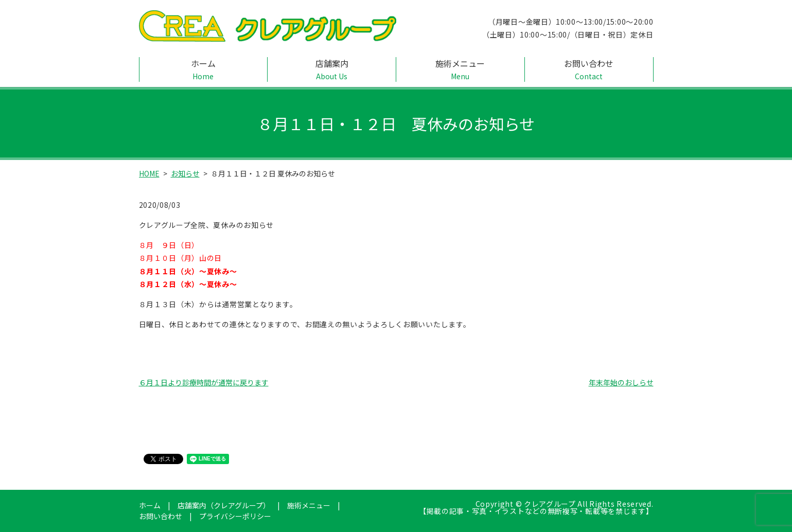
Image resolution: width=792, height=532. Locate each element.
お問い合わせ (589, 69)
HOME (149, 173)
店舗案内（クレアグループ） (224, 505)
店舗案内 (332, 69)
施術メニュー (460, 69)
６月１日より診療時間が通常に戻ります (204, 382)
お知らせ (185, 173)
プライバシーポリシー (235, 516)
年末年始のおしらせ (621, 382)
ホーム (204, 69)
